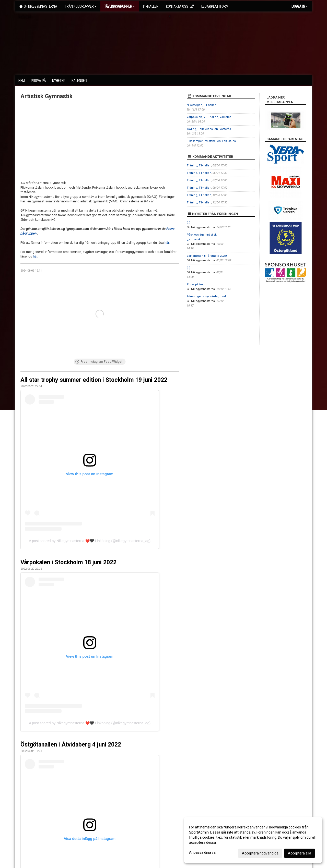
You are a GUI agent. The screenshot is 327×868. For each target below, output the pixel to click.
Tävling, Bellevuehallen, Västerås (209, 129)
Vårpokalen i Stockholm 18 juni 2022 (68, 562)
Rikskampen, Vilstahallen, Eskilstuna (211, 141)
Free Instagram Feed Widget (99, 362)
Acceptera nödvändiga (260, 853)
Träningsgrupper (81, 6)
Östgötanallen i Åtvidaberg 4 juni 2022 (71, 745)
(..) (189, 223)
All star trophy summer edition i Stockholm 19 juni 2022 (94, 380)
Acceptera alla (300, 853)
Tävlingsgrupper (120, 6)
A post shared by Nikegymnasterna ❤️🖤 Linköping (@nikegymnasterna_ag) (90, 541)
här (167, 243)
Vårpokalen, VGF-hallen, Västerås (209, 117)
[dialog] (253, 840)
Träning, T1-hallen (199, 166)
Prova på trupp (197, 284)
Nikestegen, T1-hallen (202, 105)
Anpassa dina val (203, 852)
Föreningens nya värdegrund (206, 296)
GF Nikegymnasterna (38, 6)
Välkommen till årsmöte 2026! (207, 256)
